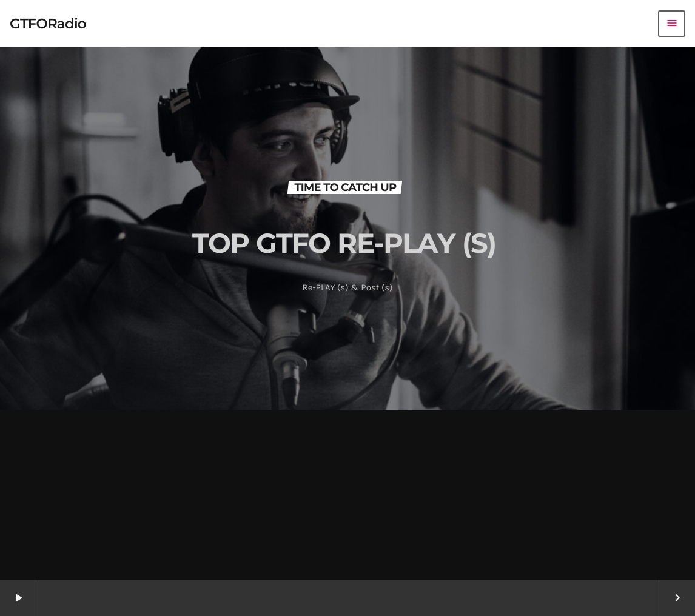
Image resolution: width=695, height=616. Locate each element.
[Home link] (48, 24)
